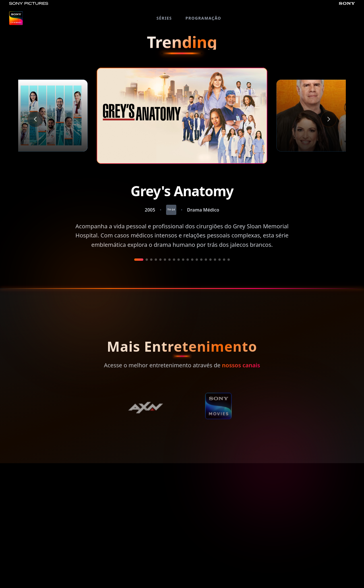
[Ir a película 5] (160, 260)
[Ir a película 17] (215, 260)
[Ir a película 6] (165, 260)
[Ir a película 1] (139, 260)
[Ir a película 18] (220, 260)
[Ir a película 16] (210, 260)
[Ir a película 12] (192, 260)
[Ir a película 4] (156, 260)
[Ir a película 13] (197, 260)
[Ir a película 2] (147, 260)
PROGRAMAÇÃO (203, 18)
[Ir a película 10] (183, 260)
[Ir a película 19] (224, 260)
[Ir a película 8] (174, 260)
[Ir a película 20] (229, 260)
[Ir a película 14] (201, 260)
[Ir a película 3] (151, 260)
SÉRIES (164, 18)
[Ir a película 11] (188, 260)
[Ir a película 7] (169, 260)
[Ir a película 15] (206, 260)
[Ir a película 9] (179, 260)
